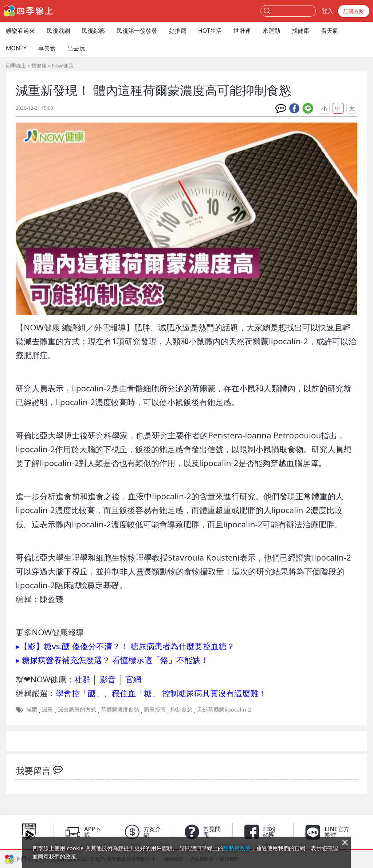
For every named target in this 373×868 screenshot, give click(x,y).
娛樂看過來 (20, 31)
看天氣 (330, 31)
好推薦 (178, 31)
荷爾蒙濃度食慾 (120, 709)
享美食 (47, 48)
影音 (108, 679)
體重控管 (155, 709)
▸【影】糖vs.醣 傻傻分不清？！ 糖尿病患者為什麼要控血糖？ (125, 646)
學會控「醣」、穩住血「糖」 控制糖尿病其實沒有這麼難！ (161, 693)
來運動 (271, 31)
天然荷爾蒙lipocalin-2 (224, 709)
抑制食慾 (181, 709)
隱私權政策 (237, 848)
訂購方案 (354, 11)
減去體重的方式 (77, 709)
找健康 (301, 31)
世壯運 (242, 31)
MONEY (16, 48)
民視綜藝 (93, 31)
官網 (133, 679)
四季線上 (16, 65)
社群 (82, 679)
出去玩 (76, 48)
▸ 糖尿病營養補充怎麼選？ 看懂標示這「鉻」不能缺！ (112, 660)
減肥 (32, 709)
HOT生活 (210, 31)
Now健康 (62, 65)
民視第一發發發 (137, 31)
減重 (47, 709)
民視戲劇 (58, 31)
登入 (327, 11)
